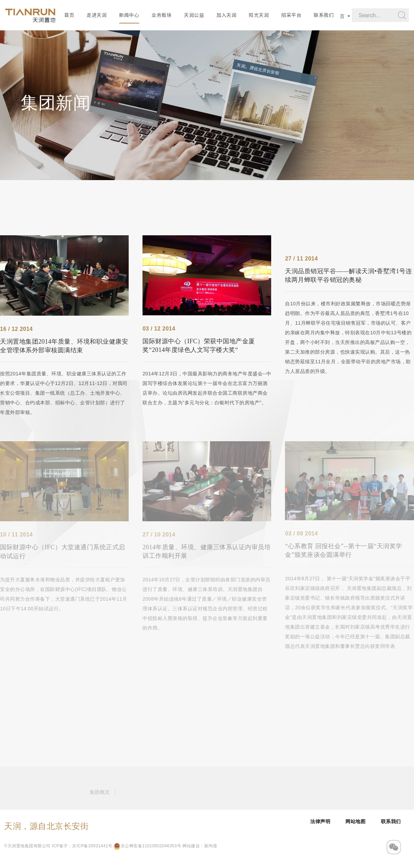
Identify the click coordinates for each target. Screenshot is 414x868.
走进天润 (97, 15)
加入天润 (226, 15)
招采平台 (291, 15)
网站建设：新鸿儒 (142, 846)
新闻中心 (129, 15)
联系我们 (324, 15)
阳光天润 (259, 15)
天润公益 (194, 15)
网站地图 (384, 821)
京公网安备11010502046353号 (90, 846)
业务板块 (161, 15)
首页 (69, 15)
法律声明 (348, 821)
